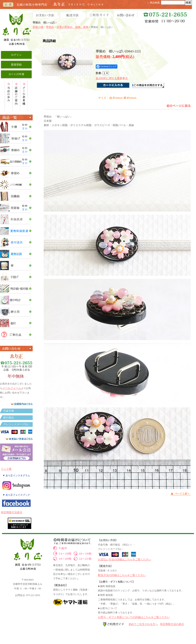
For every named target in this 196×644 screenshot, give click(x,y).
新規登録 (16, 65)
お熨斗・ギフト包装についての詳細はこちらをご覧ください (134, 617)
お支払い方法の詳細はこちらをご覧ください (125, 559)
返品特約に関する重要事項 (112, 78)
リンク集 (6, 469)
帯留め (50, 27)
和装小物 (38, 27)
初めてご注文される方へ (143, 624)
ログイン (16, 55)
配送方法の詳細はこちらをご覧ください (122, 575)
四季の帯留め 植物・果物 (72, 27)
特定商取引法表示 (12, 512)
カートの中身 (16, 74)
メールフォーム (12, 388)
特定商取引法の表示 (172, 624)
